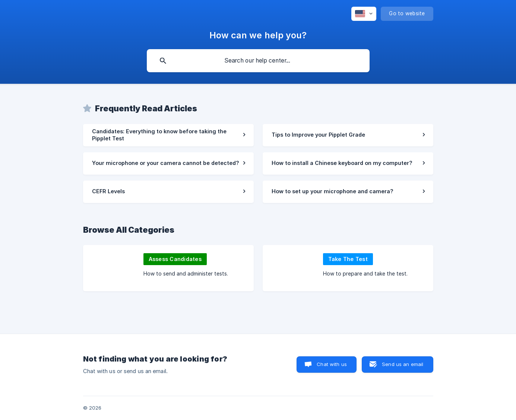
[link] (168, 135)
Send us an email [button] (403, 364)
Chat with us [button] (332, 364)
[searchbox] (258, 61)
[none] (364, 14)
